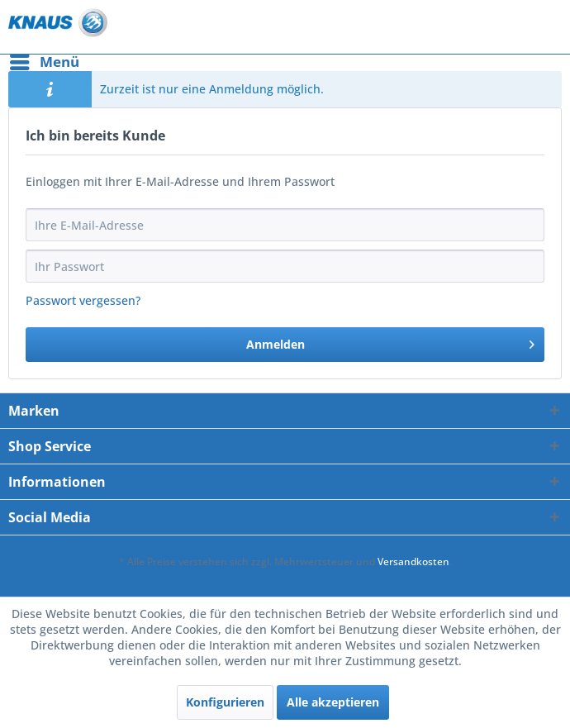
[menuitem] (44, 62)
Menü (45, 60)
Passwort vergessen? (83, 300)
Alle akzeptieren (333, 702)
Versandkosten (413, 561)
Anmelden (391, 342)
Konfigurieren (225, 702)
